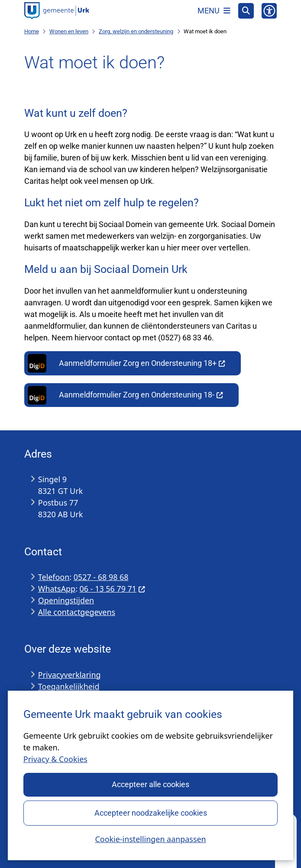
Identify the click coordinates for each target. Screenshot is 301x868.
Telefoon (54, 577)
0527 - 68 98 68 (101, 577)
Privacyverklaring (70, 675)
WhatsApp (57, 589)
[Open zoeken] (246, 11)
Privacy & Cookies (55, 759)
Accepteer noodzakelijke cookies (150, 812)
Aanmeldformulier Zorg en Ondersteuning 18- (125, 395)
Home (32, 31)
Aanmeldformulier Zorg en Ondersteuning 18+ (126, 363)
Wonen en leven (69, 31)
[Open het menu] (214, 11)
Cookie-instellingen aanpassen (150, 839)
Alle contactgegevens (77, 612)
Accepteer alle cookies (150, 784)
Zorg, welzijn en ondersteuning (136, 31)
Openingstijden (66, 600)
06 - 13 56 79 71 (113, 589)
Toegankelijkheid (69, 686)
